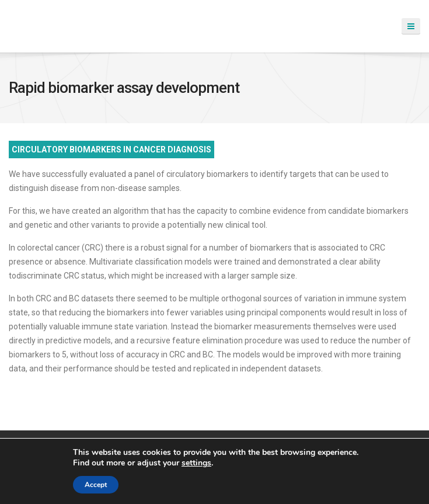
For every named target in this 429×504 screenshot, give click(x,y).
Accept (96, 485)
